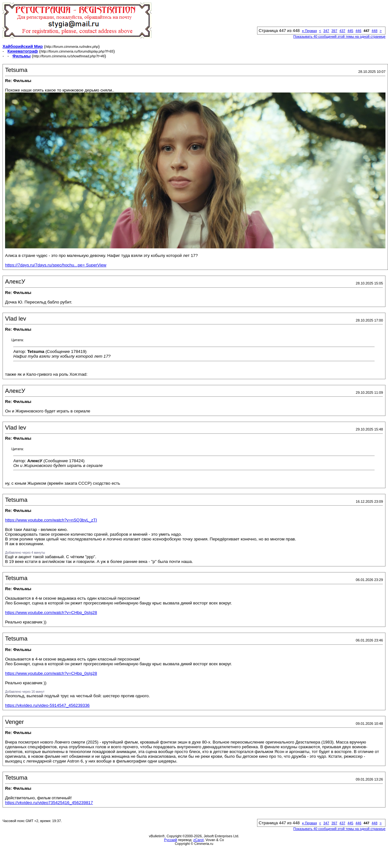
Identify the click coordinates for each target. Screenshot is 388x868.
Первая (309, 31)
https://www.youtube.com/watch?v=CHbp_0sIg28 (51, 613)
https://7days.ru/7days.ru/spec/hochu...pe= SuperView (56, 265)
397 (334, 31)
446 (358, 31)
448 (374, 31)
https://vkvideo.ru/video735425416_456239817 (49, 803)
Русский (171, 840)
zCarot (198, 840)
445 (350, 31)
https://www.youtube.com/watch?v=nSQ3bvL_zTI (51, 520)
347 (326, 31)
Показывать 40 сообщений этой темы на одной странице (339, 36)
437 (342, 31)
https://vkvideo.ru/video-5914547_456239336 (47, 705)
